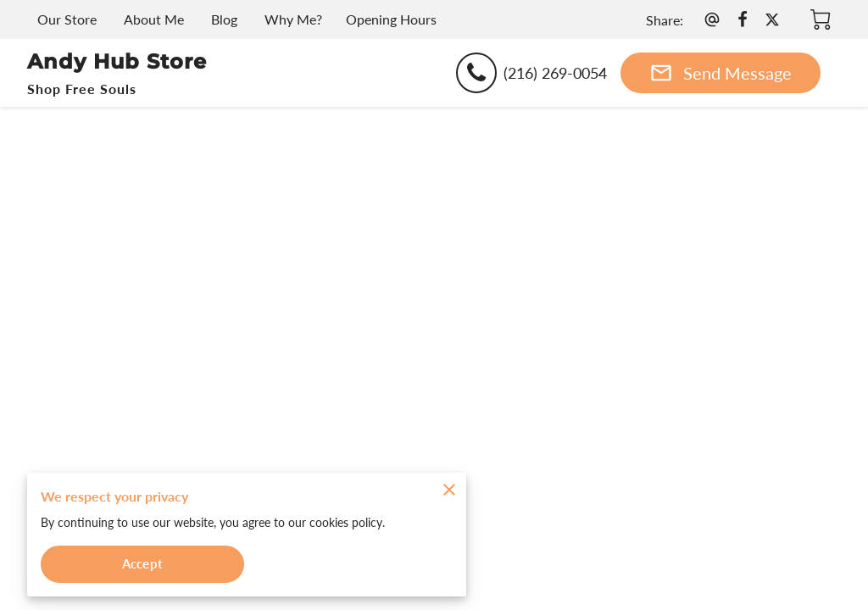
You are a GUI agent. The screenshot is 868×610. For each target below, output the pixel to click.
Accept (142, 562)
